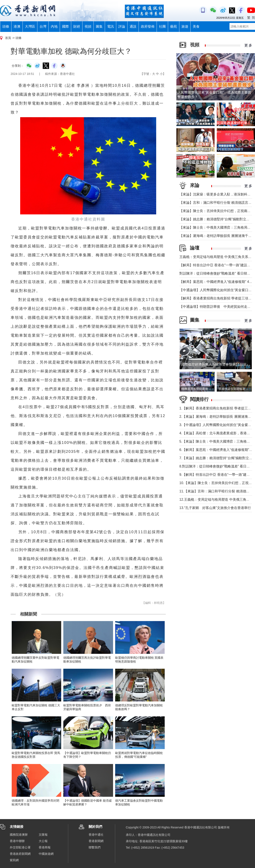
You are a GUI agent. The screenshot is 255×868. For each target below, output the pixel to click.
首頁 (8, 38)
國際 (65, 26)
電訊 (110, 26)
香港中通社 (96, 835)
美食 (196, 26)
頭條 (6, 26)
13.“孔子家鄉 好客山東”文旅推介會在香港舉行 (215, 508)
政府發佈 (148, 26)
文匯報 (43, 835)
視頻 (88, 26)
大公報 (43, 841)
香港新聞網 (96, 841)
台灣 (43, 26)
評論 (122, 26)
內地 (54, 26)
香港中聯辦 (17, 841)
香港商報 (45, 847)
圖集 (99, 26)
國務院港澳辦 (19, 835)
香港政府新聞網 (20, 854)
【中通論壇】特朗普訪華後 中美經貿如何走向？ (217, 307)
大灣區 (30, 26)
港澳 (17, 26)
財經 (77, 26)
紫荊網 (14, 860)
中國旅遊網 (46, 854)
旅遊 (185, 26)
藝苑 (174, 26)
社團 (162, 26)
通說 (133, 26)
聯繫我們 (95, 847)
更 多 (248, 45)
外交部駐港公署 (20, 847)
